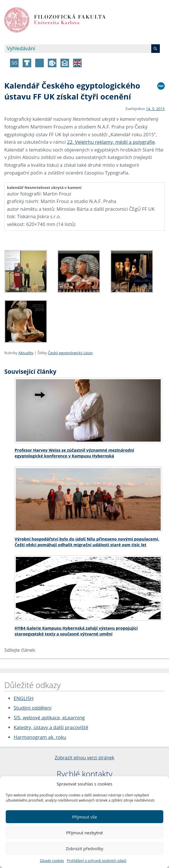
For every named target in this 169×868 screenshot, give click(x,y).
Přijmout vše (84, 817)
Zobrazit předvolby (84, 848)
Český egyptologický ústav (70, 353)
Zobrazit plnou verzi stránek (84, 758)
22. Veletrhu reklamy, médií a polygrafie (111, 142)
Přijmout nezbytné (84, 833)
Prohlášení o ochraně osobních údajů (97, 861)
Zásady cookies (52, 861)
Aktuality (26, 353)
